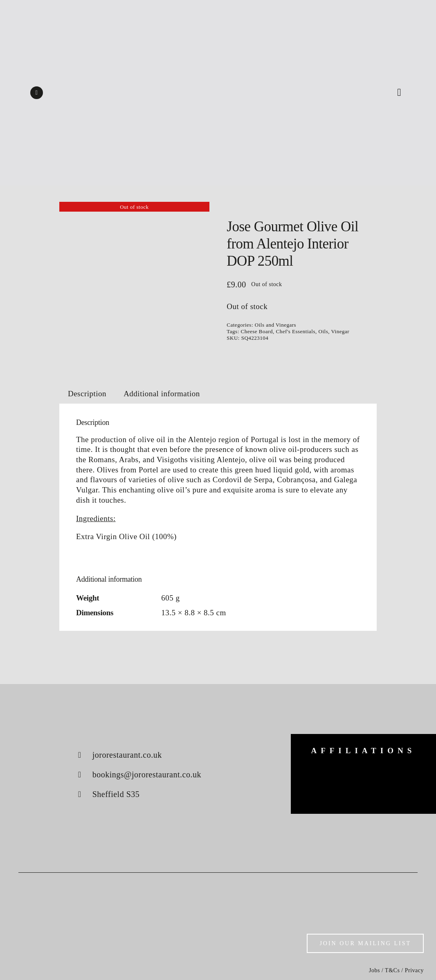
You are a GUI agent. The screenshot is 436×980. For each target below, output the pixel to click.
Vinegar (340, 331)
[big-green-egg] (320, 772)
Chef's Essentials (296, 331)
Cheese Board (257, 331)
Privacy (414, 970)
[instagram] (37, 93)
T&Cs (392, 970)
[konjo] (406, 773)
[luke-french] (363, 783)
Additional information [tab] (162, 394)
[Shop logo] (218, 73)
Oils (324, 331)
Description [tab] (87, 394)
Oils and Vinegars (275, 325)
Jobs (374, 970)
